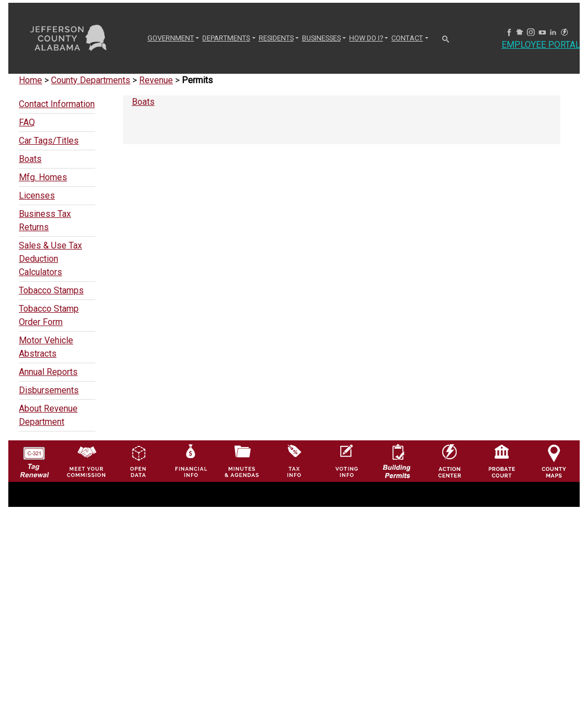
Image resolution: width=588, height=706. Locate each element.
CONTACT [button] (407, 38)
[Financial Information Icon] (190, 461)
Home (30, 80)
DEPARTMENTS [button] (226, 38)
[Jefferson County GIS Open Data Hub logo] (138, 461)
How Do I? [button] (366, 38)
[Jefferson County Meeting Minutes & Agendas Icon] (242, 461)
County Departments (91, 80)
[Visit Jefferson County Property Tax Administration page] (294, 461)
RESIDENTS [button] (276, 38)
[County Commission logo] (86, 461)
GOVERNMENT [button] (171, 38)
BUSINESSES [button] (321, 38)
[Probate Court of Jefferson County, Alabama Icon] (502, 461)
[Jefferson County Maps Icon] (554, 461)
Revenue (156, 80)
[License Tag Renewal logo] (34, 458)
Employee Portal (541, 45)
